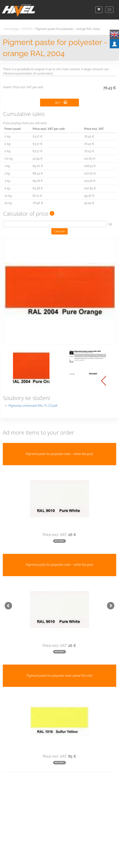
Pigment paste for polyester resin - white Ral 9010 (60, 454)
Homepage (11, 29)
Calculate (59, 231)
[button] (6, 604)
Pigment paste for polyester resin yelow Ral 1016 (60, 676)
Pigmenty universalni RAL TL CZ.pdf (33, 406)
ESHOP (27, 29)
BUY (61, 102)
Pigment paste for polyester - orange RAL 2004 (68, 29)
